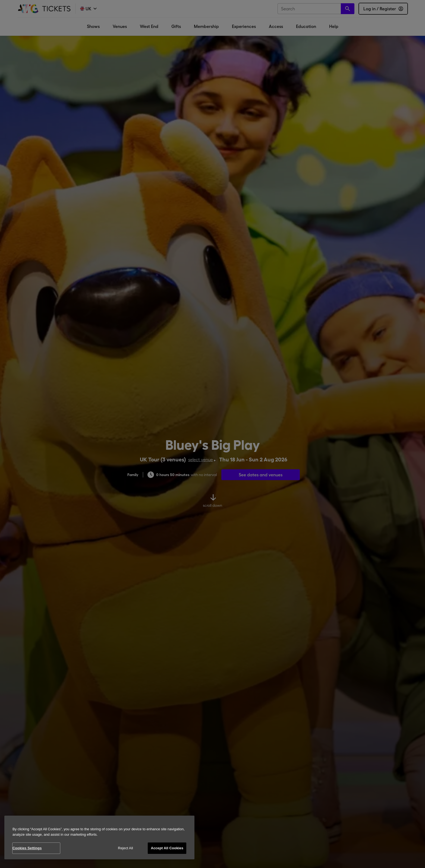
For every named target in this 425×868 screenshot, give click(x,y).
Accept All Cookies (167, 848)
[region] (99, 837)
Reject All (125, 848)
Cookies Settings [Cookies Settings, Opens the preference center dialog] (27, 848)
